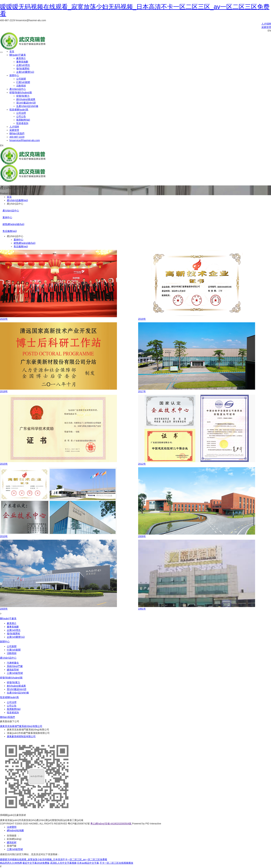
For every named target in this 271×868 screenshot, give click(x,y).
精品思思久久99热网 (11, 863)
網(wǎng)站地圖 (15, 830)
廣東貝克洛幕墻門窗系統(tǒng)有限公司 (21, 726)
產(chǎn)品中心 (18, 89)
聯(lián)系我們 (17, 133)
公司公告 (21, 116)
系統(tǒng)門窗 (15, 666)
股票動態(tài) (23, 120)
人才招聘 (266, 24)
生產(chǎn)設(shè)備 (27, 106)
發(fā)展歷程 (23, 69)
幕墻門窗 (12, 846)
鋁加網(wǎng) (14, 839)
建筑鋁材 (12, 842)
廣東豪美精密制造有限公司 (21, 736)
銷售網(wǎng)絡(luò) (13, 224)
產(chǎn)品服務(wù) (17, 200)
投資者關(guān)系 (19, 110)
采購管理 (266, 27)
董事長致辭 (22, 62)
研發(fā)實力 (23, 96)
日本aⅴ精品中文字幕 (88, 863)
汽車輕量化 (13, 663)
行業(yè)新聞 (23, 82)
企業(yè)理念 (23, 65)
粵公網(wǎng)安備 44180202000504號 (111, 824)
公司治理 (21, 113)
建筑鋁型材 (13, 670)
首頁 (12, 51)
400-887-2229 (17, 137)
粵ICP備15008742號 (79, 824)
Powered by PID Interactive (147, 824)
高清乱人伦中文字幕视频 (63, 863)
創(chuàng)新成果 (26, 99)
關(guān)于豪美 (18, 55)
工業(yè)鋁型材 (15, 673)
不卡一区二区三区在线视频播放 (116, 863)
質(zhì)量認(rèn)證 (26, 103)
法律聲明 (12, 827)
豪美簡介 (21, 58)
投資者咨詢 (22, 123)
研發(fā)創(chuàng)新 (21, 92)
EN (269, 31)
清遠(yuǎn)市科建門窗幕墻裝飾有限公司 (28, 733)
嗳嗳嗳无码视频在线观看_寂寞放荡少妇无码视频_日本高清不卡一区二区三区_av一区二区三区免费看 (135, 10)
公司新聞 (21, 79)
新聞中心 (14, 75)
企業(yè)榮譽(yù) (25, 72)
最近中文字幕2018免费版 (36, 863)
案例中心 (7, 217)
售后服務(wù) (10, 231)
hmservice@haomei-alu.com (25, 140)
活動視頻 (21, 86)
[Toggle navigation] (1, 52)
